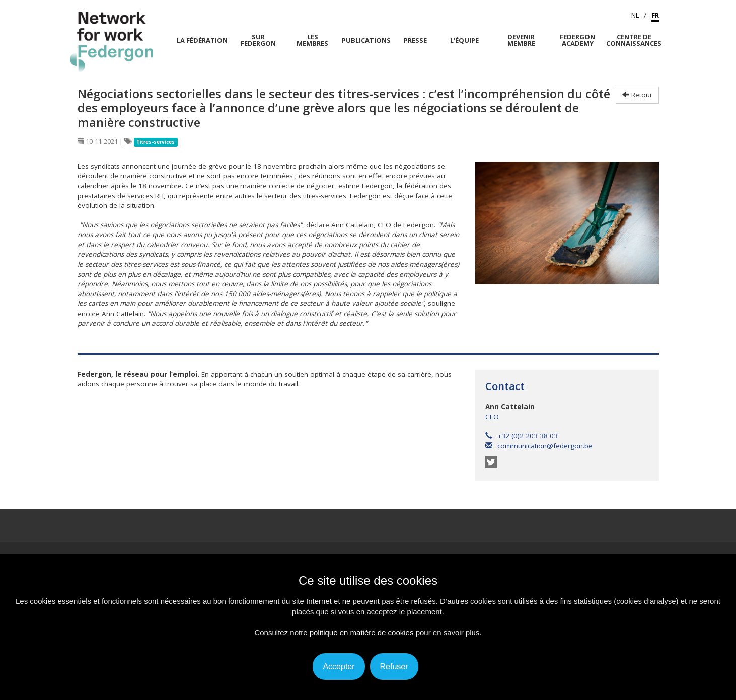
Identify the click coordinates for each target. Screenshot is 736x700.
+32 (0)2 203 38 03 (522, 436)
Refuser (394, 667)
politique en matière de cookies (362, 632)
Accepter (339, 667)
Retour (637, 95)
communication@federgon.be (539, 446)
